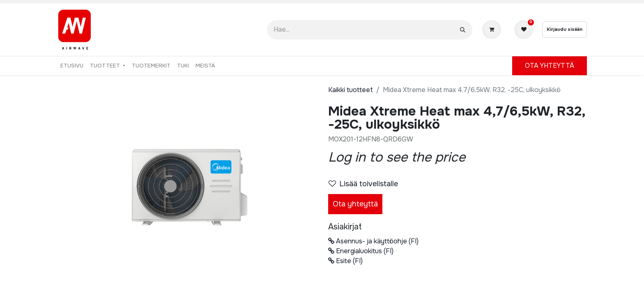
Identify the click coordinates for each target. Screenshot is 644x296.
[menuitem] (72, 66)
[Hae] (463, 30)
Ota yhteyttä (355, 204)
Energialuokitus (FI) (361, 251)
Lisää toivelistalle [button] (363, 184)
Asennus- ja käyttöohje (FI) (373, 241)
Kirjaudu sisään (565, 29)
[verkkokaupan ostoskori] (493, 30)
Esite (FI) (345, 261)
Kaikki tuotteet (351, 90)
